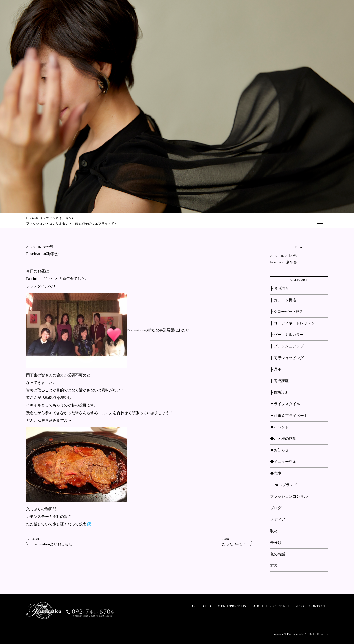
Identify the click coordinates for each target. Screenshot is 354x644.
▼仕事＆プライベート (289, 416)
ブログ (276, 508)
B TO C (207, 606)
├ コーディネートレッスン (293, 323)
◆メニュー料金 (283, 462)
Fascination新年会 (42, 254)
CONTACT (317, 606)
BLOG (299, 606)
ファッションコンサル (289, 496)
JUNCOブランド (284, 485)
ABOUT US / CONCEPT (271, 606)
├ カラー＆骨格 (283, 300)
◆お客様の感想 (283, 439)
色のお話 (278, 554)
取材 (274, 531)
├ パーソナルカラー (287, 335)
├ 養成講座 (279, 381)
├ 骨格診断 (279, 392)
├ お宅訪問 (279, 288)
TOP (193, 606)
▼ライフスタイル (285, 404)
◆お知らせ (279, 450)
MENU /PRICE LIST (233, 606)
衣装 (274, 566)
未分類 (48, 247)
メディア (278, 519)
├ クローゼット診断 (287, 312)
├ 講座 (276, 369)
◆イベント (279, 427)
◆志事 (276, 473)
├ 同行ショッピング (287, 358)
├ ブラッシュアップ (287, 346)
